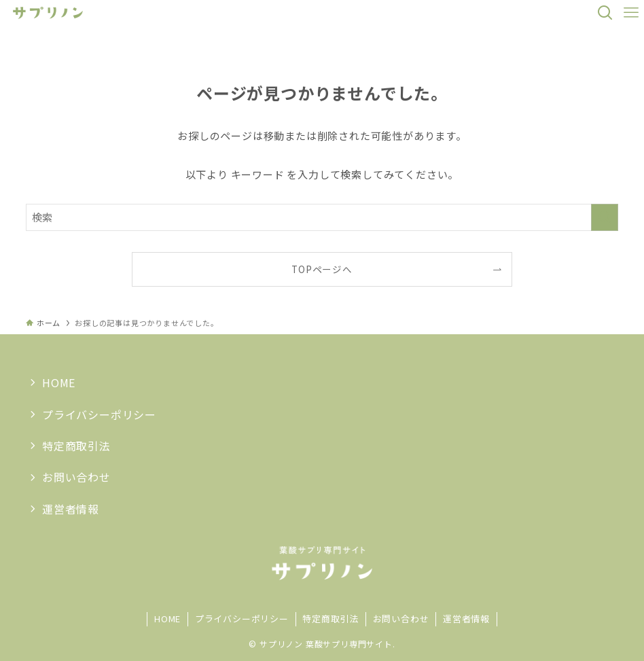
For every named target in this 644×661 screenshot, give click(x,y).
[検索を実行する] (605, 217)
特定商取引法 (76, 446)
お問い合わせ (76, 477)
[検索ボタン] (605, 13)
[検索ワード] (322, 217)
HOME (59, 382)
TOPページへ (322, 269)
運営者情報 (71, 509)
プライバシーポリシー (99, 414)
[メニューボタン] (631, 13)
